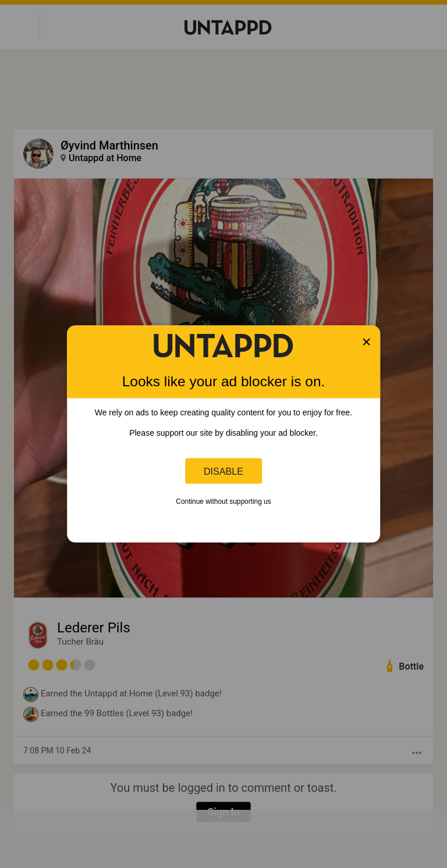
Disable (223, 471)
